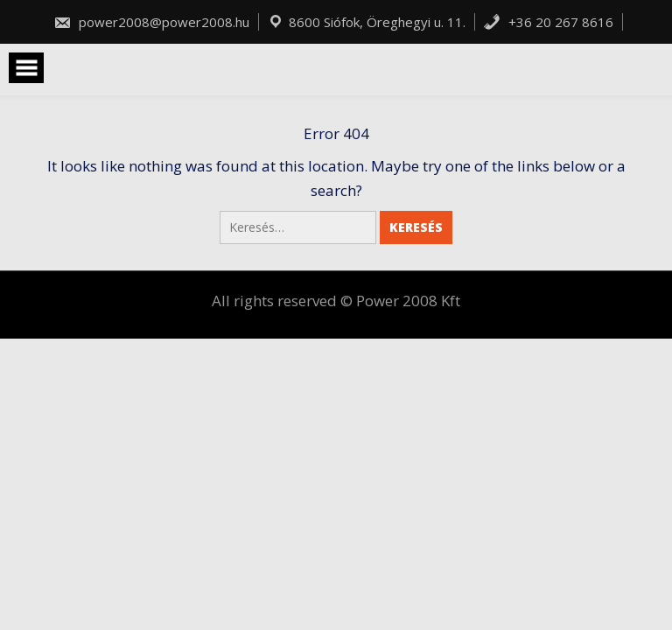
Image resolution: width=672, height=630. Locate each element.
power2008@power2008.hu (151, 22)
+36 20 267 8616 (548, 22)
